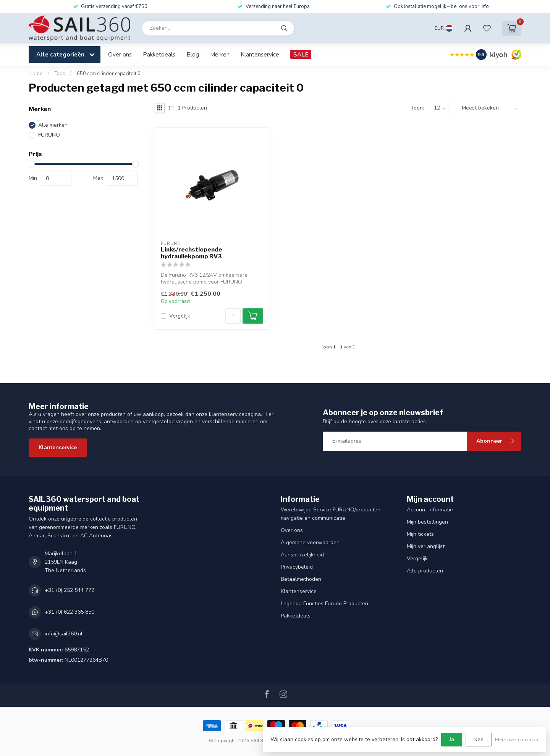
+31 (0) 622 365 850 (70, 612)
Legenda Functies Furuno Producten (324, 604)
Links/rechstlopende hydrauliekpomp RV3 (192, 253)
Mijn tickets (420, 534)
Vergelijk (180, 316)
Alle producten (425, 571)
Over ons (120, 54)
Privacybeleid (297, 567)
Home (36, 74)
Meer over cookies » (517, 739)
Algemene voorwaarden (310, 542)
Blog (193, 54)
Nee (479, 739)
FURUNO (49, 135)
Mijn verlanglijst (426, 546)
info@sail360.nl (64, 634)
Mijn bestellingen (427, 522)
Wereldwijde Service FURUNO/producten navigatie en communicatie (331, 514)
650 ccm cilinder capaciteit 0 (109, 74)
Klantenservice (260, 54)
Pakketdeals (159, 54)
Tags (60, 74)
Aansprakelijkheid (302, 555)
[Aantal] (233, 316)
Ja (452, 739)
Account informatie (430, 510)
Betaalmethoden (301, 579)
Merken (220, 54)
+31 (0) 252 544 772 (70, 590)
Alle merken (53, 125)
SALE (301, 54)
